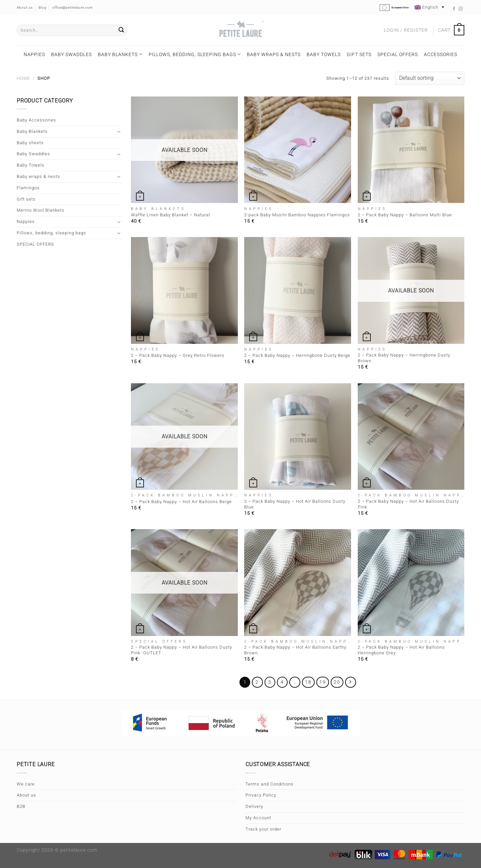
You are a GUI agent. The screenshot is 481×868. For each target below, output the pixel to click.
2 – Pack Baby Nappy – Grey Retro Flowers (178, 355)
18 (308, 682)
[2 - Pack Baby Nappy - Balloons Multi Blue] (411, 150)
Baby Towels (324, 54)
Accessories (441, 54)
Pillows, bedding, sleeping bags (195, 54)
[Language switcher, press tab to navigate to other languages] (429, 7)
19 (323, 682)
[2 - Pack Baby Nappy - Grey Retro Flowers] (184, 290)
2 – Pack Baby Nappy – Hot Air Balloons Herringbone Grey (401, 650)
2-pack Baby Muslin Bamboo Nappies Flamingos (297, 215)
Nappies (34, 54)
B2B (21, 806)
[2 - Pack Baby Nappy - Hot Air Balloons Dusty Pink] (411, 437)
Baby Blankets (120, 54)
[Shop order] (430, 78)
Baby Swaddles (71, 54)
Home (23, 78)
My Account (258, 818)
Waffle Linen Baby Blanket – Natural (171, 215)
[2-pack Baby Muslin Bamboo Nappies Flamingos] (298, 150)
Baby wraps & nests (274, 54)
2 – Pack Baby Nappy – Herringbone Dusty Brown (404, 358)
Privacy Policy (261, 795)
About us (26, 795)
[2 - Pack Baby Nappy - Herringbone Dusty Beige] (298, 290)
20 (337, 682)
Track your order (263, 829)
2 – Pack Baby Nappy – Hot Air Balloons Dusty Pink (408, 504)
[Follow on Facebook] (454, 9)
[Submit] (121, 30)
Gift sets (359, 54)
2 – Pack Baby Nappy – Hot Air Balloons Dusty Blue (295, 504)
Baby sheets (30, 143)
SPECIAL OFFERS (398, 54)
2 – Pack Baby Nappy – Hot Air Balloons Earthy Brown (295, 650)
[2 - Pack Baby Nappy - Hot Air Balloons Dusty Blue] (298, 437)
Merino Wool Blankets (41, 210)
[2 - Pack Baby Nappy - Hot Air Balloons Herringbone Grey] (411, 583)
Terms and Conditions (270, 784)
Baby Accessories (36, 120)
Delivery (254, 806)
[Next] (350, 682)
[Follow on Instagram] (461, 9)
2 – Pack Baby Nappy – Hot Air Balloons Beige (181, 502)
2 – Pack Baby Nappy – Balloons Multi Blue (405, 215)
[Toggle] (119, 132)
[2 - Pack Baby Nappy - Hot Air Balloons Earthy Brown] (298, 583)
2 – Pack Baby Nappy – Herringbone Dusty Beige (297, 355)
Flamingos (28, 188)
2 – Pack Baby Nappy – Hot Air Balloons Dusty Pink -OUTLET (182, 650)
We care (26, 784)
